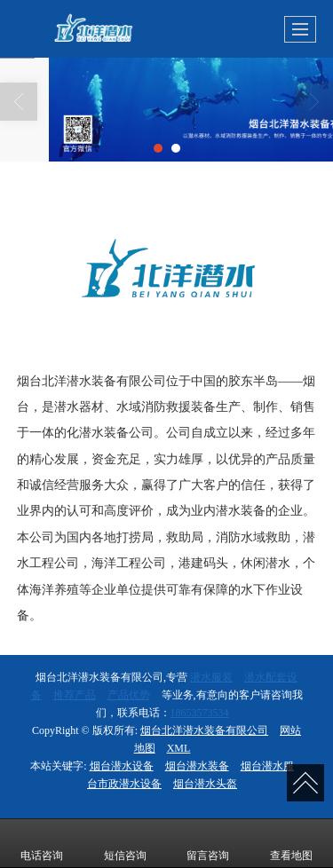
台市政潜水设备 (124, 784)
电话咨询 (42, 843)
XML (179, 748)
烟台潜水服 (267, 766)
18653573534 (200, 713)
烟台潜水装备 (197, 766)
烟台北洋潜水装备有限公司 (204, 730)
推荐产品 (75, 695)
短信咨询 (125, 843)
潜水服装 (211, 677)
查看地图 (291, 843)
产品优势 (129, 695)
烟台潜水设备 (122, 766)
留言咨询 (208, 843)
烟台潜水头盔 (205, 784)
